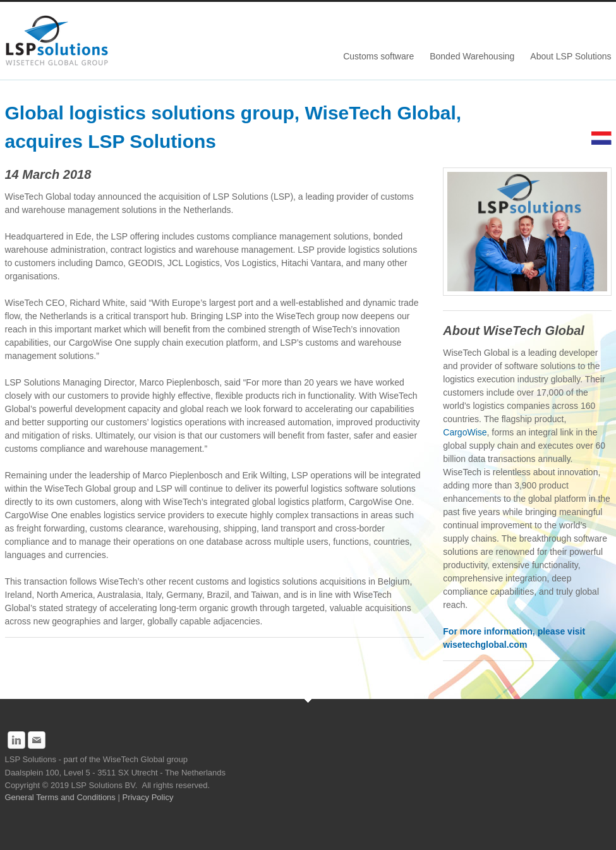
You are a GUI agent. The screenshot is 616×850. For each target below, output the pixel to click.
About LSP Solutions (571, 56)
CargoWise (465, 432)
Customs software (378, 56)
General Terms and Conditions (62, 797)
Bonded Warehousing (472, 56)
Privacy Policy (149, 797)
